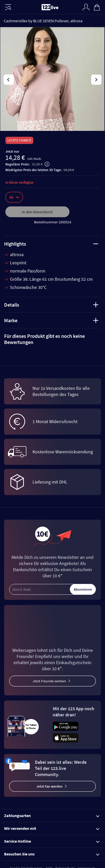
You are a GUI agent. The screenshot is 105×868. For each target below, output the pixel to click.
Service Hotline (52, 841)
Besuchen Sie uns (52, 854)
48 (14, 197)
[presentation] (9, 80)
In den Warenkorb (37, 212)
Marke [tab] (51, 320)
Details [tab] (51, 305)
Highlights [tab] (51, 244)
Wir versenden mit (52, 828)
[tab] (52, 339)
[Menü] (8, 7)
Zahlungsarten (52, 815)
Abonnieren (83, 589)
